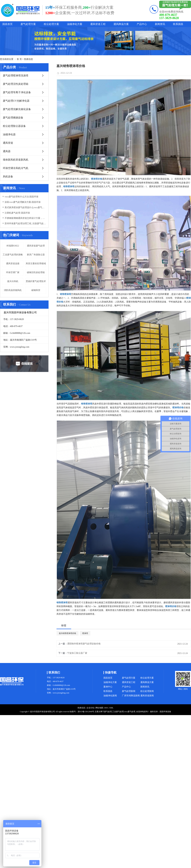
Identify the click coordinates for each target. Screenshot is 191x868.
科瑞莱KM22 (13, 246)
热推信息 (28, 59)
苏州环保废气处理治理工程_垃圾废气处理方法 (25, 224)
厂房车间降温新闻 (131, 696)
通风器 (7, 151)
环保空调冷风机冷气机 (16, 168)
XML (111, 708)
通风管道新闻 (147, 696)
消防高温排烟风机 (13, 290)
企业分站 (90, 708)
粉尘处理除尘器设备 (14, 126)
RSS (106, 708)
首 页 (19, 59)
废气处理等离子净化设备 (17, 92)
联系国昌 (178, 24)
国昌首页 (7, 24)
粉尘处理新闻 (147, 691)
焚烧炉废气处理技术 (36, 281)
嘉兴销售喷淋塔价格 (67, 633)
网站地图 (99, 708)
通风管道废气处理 (36, 246)
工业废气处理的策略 (13, 255)
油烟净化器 (9, 134)
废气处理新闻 (129, 691)
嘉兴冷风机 (13, 281)
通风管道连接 (13, 264)
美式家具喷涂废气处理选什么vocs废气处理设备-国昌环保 (25, 207)
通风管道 (8, 143)
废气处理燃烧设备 (13, 118)
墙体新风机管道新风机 (16, 160)
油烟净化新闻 (110, 696)
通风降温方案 (121, 24)
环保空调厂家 (13, 272)
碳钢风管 (36, 290)
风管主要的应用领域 (36, 264)
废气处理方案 (28, 24)
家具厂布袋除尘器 (36, 255)
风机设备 (8, 177)
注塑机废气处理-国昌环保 (17, 213)
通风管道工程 (98, 24)
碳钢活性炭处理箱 (36, 272)
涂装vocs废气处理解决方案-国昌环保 (23, 202)
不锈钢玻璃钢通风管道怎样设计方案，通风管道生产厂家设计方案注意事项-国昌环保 (25, 218)
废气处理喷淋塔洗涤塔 (16, 76)
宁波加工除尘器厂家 (77, 653)
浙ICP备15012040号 (86, 712)
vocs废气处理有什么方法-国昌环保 (21, 197)
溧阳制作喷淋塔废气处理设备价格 (84, 644)
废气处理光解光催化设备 (17, 109)
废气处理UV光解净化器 (16, 101)
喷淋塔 (85, 633)
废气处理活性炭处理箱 (16, 84)
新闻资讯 (160, 24)
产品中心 (142, 24)
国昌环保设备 (165, 712)
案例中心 (108, 687)
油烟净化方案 (75, 24)
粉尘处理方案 (51, 24)
